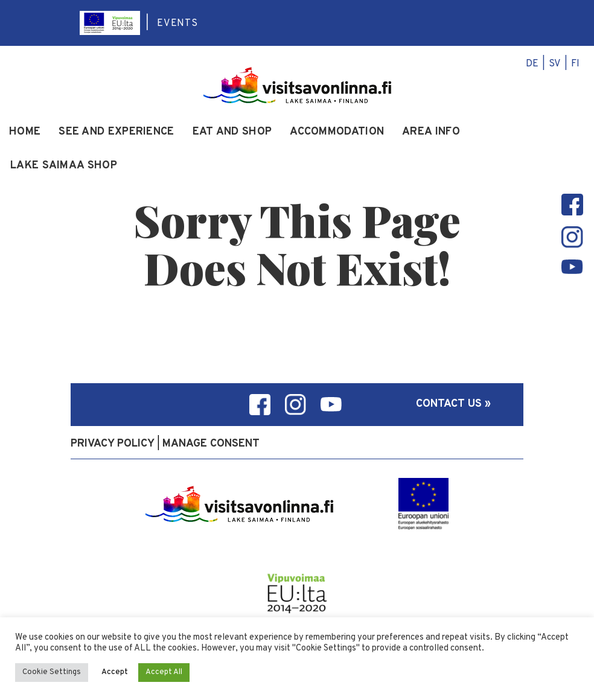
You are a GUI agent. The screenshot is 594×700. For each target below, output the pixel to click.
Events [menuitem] (177, 24)
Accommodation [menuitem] (337, 132)
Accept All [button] (164, 672)
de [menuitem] (532, 64)
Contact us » (453, 404)
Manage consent (211, 444)
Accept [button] (115, 672)
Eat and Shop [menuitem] (232, 132)
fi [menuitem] (575, 64)
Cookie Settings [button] (52, 672)
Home (25, 132)
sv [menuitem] (555, 64)
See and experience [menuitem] (116, 132)
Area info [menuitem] (431, 132)
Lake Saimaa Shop (64, 166)
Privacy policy (113, 444)
